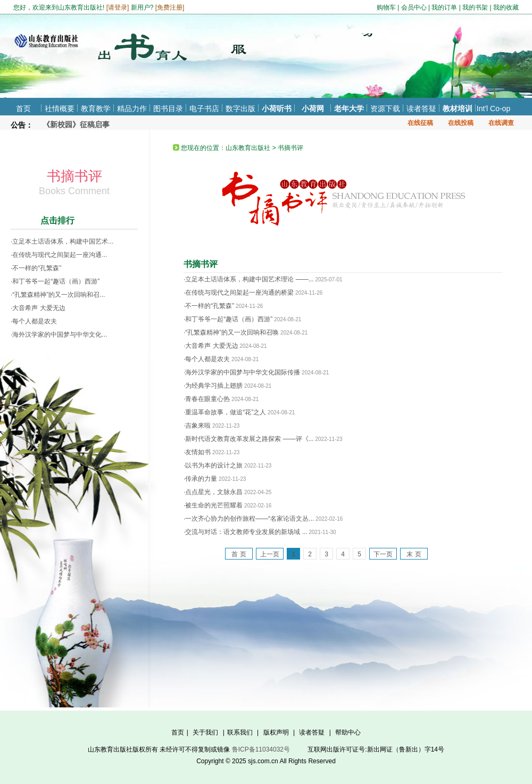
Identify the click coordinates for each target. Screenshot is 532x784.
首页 (23, 109)
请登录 (118, 7)
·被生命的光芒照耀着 (213, 505)
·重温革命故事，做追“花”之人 (225, 412)
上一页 (270, 554)
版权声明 (276, 732)
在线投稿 (461, 123)
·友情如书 (197, 452)
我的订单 (444, 7)
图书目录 (168, 109)
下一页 (383, 554)
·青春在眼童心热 (207, 399)
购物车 (386, 7)
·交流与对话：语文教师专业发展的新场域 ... (246, 532)
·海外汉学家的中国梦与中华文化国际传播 (242, 372)
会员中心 (414, 7)
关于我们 (205, 732)
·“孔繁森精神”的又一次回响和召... (58, 295)
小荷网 (313, 109)
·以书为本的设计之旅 (213, 465)
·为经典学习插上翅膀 (213, 386)
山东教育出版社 (248, 148)
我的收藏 (506, 7)
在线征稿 (420, 123)
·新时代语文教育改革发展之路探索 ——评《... (249, 439)
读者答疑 (421, 109)
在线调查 (501, 123)
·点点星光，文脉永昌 (213, 492)
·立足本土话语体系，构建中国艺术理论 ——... (249, 279)
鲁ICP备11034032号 (261, 749)
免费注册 (170, 7)
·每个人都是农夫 (34, 321)
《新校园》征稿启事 (76, 124)
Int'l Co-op (493, 109)
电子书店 (204, 109)
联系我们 (240, 732)
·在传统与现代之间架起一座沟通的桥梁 (239, 293)
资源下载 (385, 109)
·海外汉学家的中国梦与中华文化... (59, 335)
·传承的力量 (200, 479)
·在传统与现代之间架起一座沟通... (59, 255)
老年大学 (349, 109)
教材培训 (458, 109)
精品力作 (132, 109)
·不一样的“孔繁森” (36, 268)
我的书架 (475, 7)
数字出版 (240, 109)
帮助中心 (348, 732)
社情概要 (60, 109)
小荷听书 (277, 109)
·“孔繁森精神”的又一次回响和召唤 (231, 332)
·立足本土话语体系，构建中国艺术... (62, 241)
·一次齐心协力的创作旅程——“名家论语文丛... (249, 519)
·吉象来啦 (197, 426)
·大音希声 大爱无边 (38, 308)
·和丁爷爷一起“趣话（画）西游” (55, 281)
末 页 (414, 554)
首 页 (239, 554)
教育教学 (96, 109)
